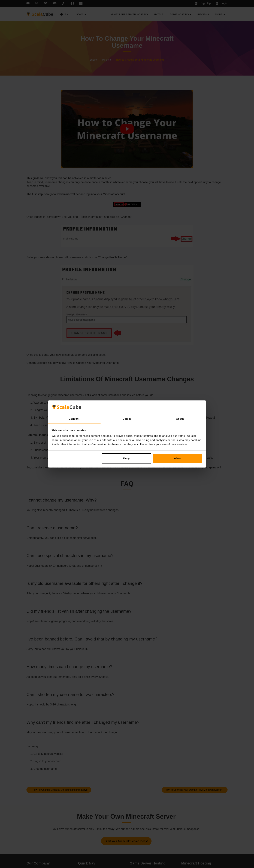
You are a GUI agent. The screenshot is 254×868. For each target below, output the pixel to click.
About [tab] (180, 419)
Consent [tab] (74, 419)
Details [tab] (127, 419)
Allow (177, 458)
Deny (126, 458)
